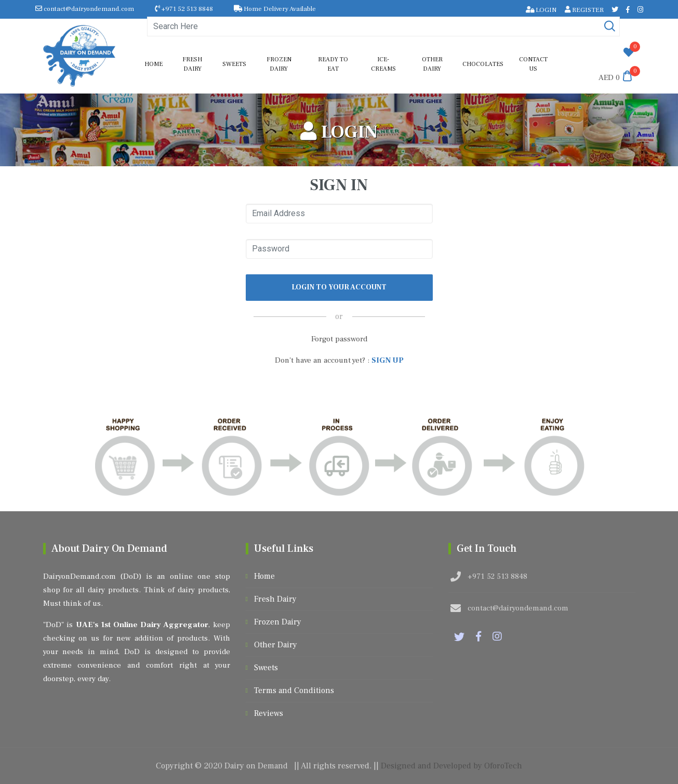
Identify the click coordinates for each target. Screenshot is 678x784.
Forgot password (339, 339)
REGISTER (584, 10)
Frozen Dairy (279, 64)
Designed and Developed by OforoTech (451, 766)
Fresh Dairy (192, 64)
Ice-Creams (383, 64)
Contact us (533, 64)
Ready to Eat (333, 64)
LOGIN (541, 10)
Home (154, 64)
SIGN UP (388, 360)
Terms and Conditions (294, 690)
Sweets (234, 64)
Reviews (269, 713)
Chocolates (483, 64)
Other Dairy (432, 64)
